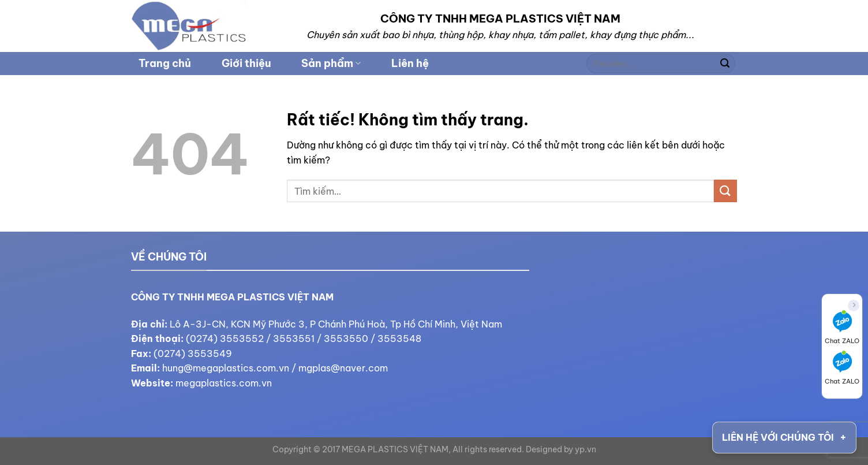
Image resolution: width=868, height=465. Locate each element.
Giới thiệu (246, 63)
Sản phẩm (331, 63)
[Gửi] (725, 64)
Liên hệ (410, 63)
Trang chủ (165, 63)
